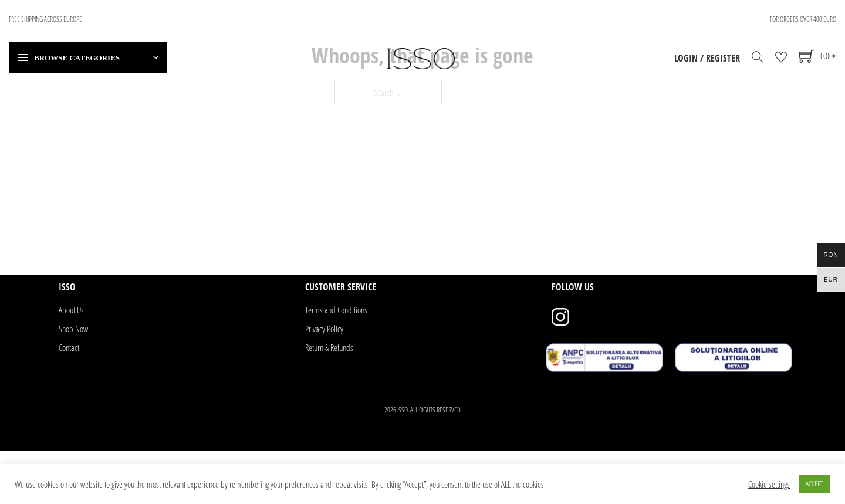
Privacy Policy (324, 329)
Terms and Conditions (336, 310)
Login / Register (707, 58)
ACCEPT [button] (814, 483)
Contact (69, 347)
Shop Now (73, 329)
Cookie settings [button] (769, 484)
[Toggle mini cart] (817, 56)
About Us (71, 310)
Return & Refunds (329, 347)
